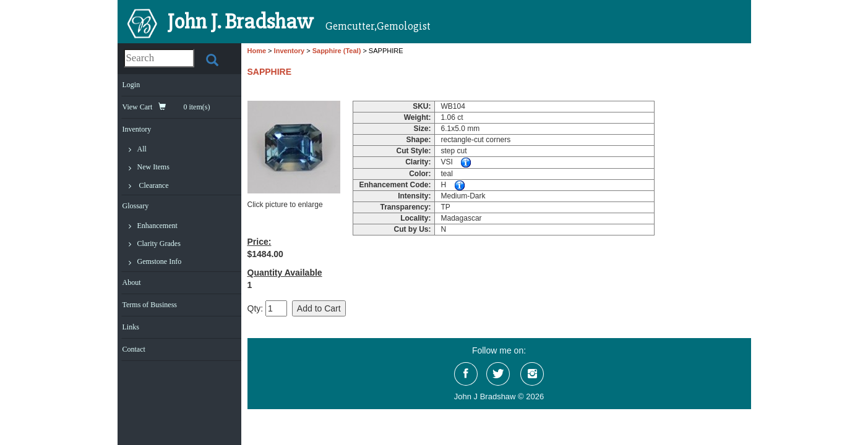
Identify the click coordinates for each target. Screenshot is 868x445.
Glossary (136, 206)
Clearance (154, 185)
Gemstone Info (160, 261)
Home (257, 51)
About (132, 282)
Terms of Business (150, 305)
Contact (134, 349)
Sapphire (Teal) (337, 51)
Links (131, 327)
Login (131, 85)
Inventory (137, 129)
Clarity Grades (159, 244)
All (142, 149)
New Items (153, 167)
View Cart (166, 107)
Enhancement (157, 226)
